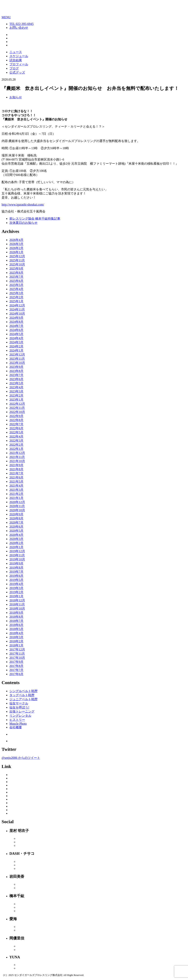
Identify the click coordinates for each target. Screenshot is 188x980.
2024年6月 (16, 330)
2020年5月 (16, 531)
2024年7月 (16, 326)
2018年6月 (16, 625)
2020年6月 (16, 527)
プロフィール (19, 64)
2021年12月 (17, 453)
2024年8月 (16, 322)
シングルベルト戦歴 (23, 691)
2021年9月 (16, 465)
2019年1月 (16, 596)
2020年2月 (16, 543)
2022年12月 (17, 404)
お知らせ (16, 97)
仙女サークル (19, 703)
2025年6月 (16, 281)
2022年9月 (16, 416)
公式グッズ (17, 72)
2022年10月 (17, 412)
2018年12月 (17, 600)
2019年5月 (16, 580)
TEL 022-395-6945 (21, 24)
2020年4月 (16, 535)
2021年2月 (16, 494)
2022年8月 (16, 420)
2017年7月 (16, 670)
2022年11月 (17, 408)
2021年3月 (16, 490)
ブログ (14, 68)
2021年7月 (16, 473)
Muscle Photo (18, 724)
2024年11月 (17, 309)
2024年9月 (16, 318)
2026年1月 (16, 252)
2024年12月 (17, 305)
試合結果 (16, 60)
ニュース (16, 52)
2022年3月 (16, 441)
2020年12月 (17, 502)
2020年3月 (16, 539)
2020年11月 (17, 506)
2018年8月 (16, 617)
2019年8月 (16, 568)
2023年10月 (17, 363)
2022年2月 (16, 445)
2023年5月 (16, 383)
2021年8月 (16, 469)
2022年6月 (16, 428)
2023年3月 (16, 391)
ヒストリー (17, 720)
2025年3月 (16, 293)
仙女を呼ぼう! (19, 707)
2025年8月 (16, 273)
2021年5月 (16, 482)
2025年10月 (17, 264)
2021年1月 (16, 498)
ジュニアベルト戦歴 (23, 699)
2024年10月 (17, 314)
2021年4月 (16, 486)
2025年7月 (16, 277)
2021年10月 (17, 461)
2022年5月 (16, 432)
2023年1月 (16, 400)
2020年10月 (17, 510)
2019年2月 (16, 592)
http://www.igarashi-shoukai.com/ (23, 205)
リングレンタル (20, 716)
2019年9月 (16, 563)
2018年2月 (16, 641)
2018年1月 (16, 645)
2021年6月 (16, 477)
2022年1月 (16, 449)
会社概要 (16, 727)
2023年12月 (17, 355)
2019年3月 (16, 588)
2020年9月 (16, 514)
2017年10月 (17, 658)
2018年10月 (17, 609)
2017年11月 (17, 654)
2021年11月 (17, 457)
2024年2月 (16, 346)
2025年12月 (17, 256)
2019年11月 (17, 555)
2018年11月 (17, 604)
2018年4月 (16, 633)
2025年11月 (17, 260)
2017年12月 (17, 649)
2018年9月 (16, 613)
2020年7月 (16, 522)
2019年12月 (17, 551)
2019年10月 (17, 559)
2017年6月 (16, 674)
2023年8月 (16, 371)
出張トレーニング (22, 711)
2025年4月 (16, 289)
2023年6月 (16, 379)
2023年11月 (17, 359)
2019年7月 (16, 572)
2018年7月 (16, 621)
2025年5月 (16, 285)
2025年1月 (16, 301)
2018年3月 (16, 637)
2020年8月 (16, 518)
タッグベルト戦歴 (22, 695)
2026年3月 (16, 244)
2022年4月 (16, 436)
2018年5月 (16, 629)
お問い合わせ (19, 28)
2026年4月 (16, 240)
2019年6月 (16, 576)
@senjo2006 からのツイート (21, 758)
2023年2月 (16, 395)
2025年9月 (16, 269)
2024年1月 (16, 350)
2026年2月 (16, 248)
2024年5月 (16, 334)
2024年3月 (16, 342)
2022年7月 (16, 424)
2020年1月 (16, 547)
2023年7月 (16, 375)
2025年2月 (16, 297)
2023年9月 (16, 367)
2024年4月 (16, 338)
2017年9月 (16, 662)
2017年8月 (16, 666)
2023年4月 (16, 387)
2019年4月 (16, 584)
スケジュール (19, 56)
